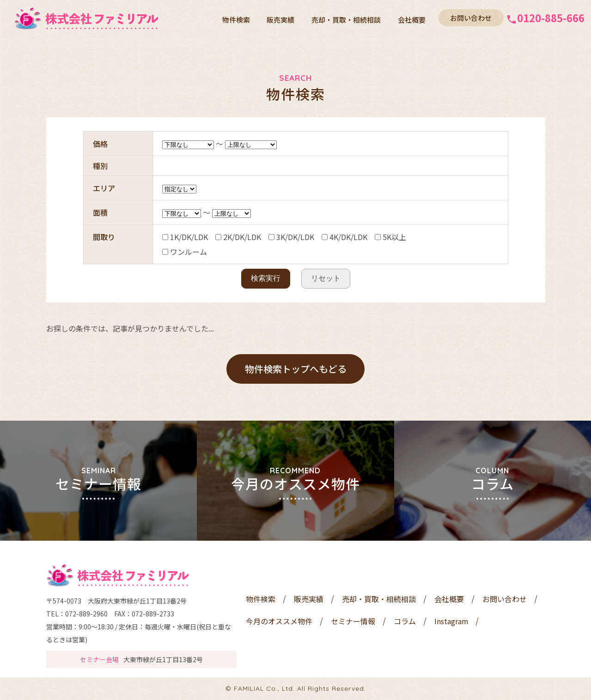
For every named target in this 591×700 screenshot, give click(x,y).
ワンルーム (185, 252)
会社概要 (413, 18)
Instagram (451, 621)
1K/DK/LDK (185, 237)
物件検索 (244, 18)
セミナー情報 (353, 621)
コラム (405, 621)
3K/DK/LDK (291, 237)
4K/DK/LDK (344, 237)
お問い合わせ (471, 18)
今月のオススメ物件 (279, 621)
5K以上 (390, 237)
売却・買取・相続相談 (349, 18)
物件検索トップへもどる (296, 369)
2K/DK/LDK (238, 237)
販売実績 (286, 18)
